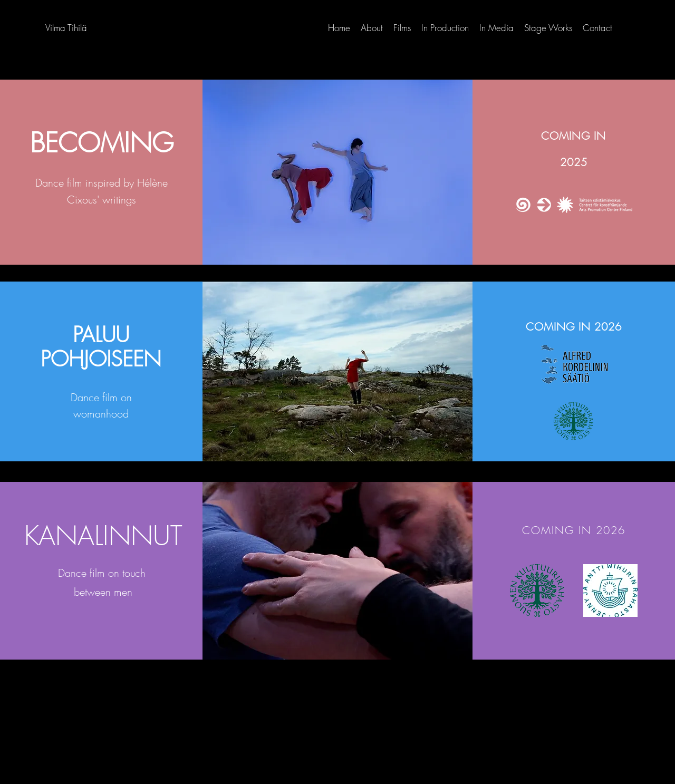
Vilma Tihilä (66, 28)
